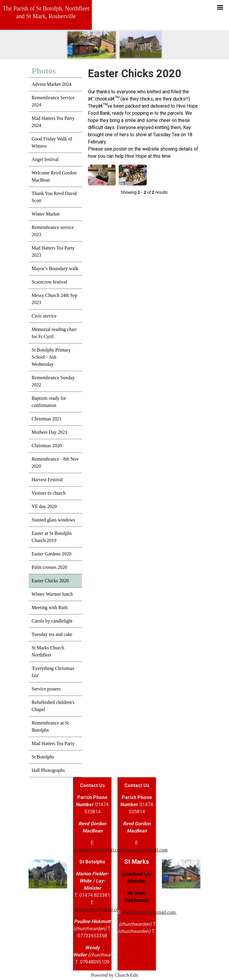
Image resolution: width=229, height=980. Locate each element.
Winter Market (46, 214)
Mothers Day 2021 (49, 432)
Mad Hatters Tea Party (53, 743)
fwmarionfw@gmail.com (98, 909)
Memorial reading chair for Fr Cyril (54, 333)
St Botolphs (43, 757)
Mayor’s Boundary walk (55, 268)
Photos (44, 71)
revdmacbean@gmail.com (98, 850)
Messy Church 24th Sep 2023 (54, 299)
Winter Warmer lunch (52, 594)
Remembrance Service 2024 (53, 101)
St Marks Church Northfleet (48, 651)
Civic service (44, 316)
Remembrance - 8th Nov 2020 (55, 463)
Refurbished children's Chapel (53, 706)
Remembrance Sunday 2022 (53, 381)
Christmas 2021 (47, 419)
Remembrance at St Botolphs (50, 726)
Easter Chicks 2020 (50, 581)
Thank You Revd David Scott (54, 197)
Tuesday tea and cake (52, 634)
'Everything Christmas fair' (53, 672)
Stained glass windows (53, 520)
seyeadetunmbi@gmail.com (150, 912)
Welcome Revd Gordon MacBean (54, 176)
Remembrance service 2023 (53, 231)
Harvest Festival (47, 480)
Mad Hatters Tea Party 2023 (53, 251)
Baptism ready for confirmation (49, 402)
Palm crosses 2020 (49, 567)
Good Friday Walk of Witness (52, 142)
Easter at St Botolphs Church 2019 (52, 537)
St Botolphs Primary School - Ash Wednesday (51, 357)
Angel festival (45, 159)
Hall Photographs (48, 770)
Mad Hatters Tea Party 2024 (53, 122)
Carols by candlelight (52, 621)
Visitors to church (49, 493)
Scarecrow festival (49, 282)
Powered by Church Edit (114, 975)
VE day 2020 (44, 506)
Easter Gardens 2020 (51, 554)
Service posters (46, 689)
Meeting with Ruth (50, 607)
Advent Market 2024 (51, 84)
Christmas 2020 (47, 446)
